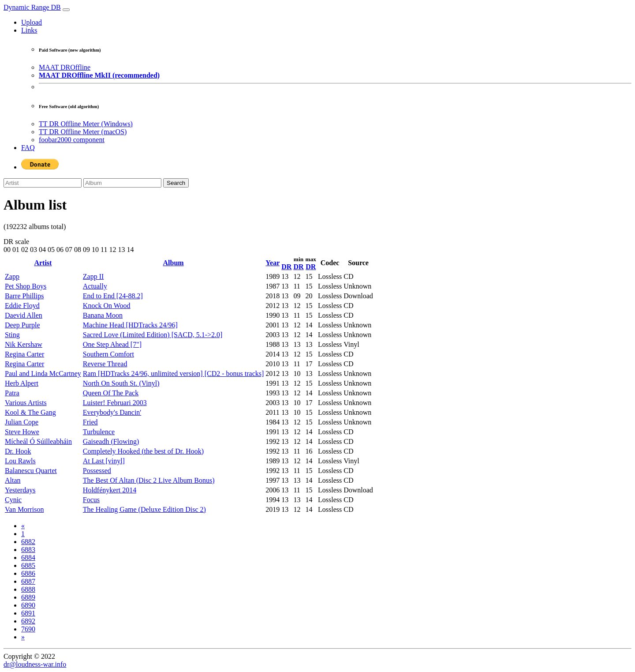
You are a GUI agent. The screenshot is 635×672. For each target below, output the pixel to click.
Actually (95, 286)
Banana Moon (103, 315)
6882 (28, 542)
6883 (28, 550)
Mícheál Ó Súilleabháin (38, 441)
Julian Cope (22, 422)
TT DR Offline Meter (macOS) (83, 132)
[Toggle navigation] (66, 10)
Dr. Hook (18, 451)
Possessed (97, 471)
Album (174, 263)
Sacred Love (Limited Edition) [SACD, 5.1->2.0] (153, 335)
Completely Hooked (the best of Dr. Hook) (143, 451)
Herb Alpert (22, 383)
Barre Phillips (24, 296)
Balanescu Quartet (31, 471)
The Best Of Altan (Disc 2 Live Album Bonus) (149, 480)
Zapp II (93, 276)
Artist (43, 263)
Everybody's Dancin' (112, 412)
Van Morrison (24, 509)
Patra (12, 393)
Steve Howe (22, 432)
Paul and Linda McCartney (43, 374)
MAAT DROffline (65, 67)
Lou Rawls (20, 461)
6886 (28, 573)
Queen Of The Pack (111, 393)
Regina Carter (24, 354)
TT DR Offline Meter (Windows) (86, 124)
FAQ (28, 148)
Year (273, 263)
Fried (90, 422)
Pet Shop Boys (26, 286)
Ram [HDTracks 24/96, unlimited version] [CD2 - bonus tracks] (173, 374)
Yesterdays (20, 490)
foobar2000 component (72, 140)
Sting (12, 335)
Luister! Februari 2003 (115, 403)
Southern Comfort (108, 354)
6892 (28, 621)
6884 (28, 557)
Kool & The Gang (30, 412)
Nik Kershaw (24, 344)
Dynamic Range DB (32, 7)
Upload (32, 22)
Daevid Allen (24, 315)
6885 (28, 565)
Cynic (13, 500)
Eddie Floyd (22, 306)
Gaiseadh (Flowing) (111, 441)
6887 (28, 581)
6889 (28, 597)
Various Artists (26, 403)
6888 (28, 589)
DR (286, 267)
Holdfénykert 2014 (110, 490)
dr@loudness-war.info (35, 664)
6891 (28, 613)
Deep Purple (22, 325)
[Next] (23, 637)
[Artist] (43, 183)
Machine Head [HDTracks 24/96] (130, 325)
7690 (28, 629)
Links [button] (29, 30)
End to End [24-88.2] (113, 296)
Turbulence (99, 432)
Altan (13, 480)
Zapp (12, 276)
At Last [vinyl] (104, 461)
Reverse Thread (105, 364)
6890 (28, 605)
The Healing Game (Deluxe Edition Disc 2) (144, 509)
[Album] (122, 183)
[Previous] (23, 526)
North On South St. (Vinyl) (121, 383)
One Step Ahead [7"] (112, 344)
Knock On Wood (107, 306)
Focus (91, 500)
